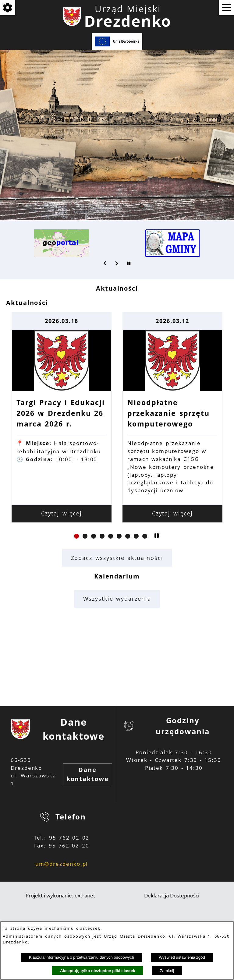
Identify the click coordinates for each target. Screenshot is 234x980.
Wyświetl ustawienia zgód (182, 957)
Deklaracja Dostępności (172, 895)
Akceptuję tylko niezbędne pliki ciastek (98, 971)
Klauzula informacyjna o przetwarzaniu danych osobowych (82, 957)
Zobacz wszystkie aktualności (117, 558)
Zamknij (167, 971)
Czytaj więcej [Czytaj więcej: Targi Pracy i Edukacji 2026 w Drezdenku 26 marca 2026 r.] (117, 513)
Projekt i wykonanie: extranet (60, 895)
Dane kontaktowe (88, 774)
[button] (105, 263)
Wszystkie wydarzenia (117, 599)
